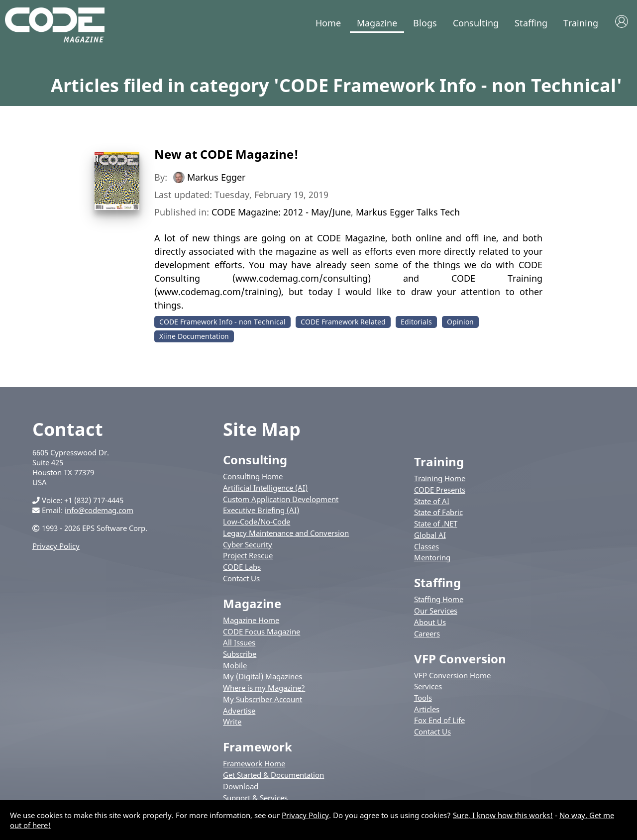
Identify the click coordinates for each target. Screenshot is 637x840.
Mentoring (432, 557)
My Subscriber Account (263, 699)
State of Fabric (438, 512)
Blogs (425, 23)
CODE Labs (242, 567)
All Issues (239, 642)
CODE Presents (440, 490)
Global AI (430, 535)
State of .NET (436, 524)
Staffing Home (439, 599)
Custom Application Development (281, 499)
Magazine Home (251, 620)
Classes (426, 546)
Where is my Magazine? (264, 688)
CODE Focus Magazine (262, 631)
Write (232, 722)
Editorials (416, 322)
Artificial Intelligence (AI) (265, 488)
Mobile (235, 665)
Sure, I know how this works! (503, 815)
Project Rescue (248, 555)
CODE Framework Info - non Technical (222, 322)
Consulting (476, 23)
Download (241, 786)
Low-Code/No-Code (257, 522)
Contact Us (241, 578)
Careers (427, 633)
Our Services (436, 611)
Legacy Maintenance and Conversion (286, 533)
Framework (258, 747)
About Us (430, 622)
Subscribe (240, 654)
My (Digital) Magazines (263, 676)
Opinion (460, 322)
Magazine (377, 23)
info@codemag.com (99, 510)
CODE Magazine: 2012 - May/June (281, 212)
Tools (423, 698)
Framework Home (254, 763)
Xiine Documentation (194, 336)
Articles (427, 709)
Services (428, 686)
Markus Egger (216, 177)
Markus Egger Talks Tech (408, 212)
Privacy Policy (56, 546)
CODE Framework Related (343, 322)
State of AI (432, 501)
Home (328, 23)
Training (581, 23)
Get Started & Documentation (273, 775)
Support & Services (255, 798)
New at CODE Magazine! (226, 154)
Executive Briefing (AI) (261, 510)
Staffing (531, 23)
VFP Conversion (460, 659)
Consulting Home (253, 476)
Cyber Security (248, 544)
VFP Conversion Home (452, 675)
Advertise (239, 711)
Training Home (440, 478)
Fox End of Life (439, 720)
